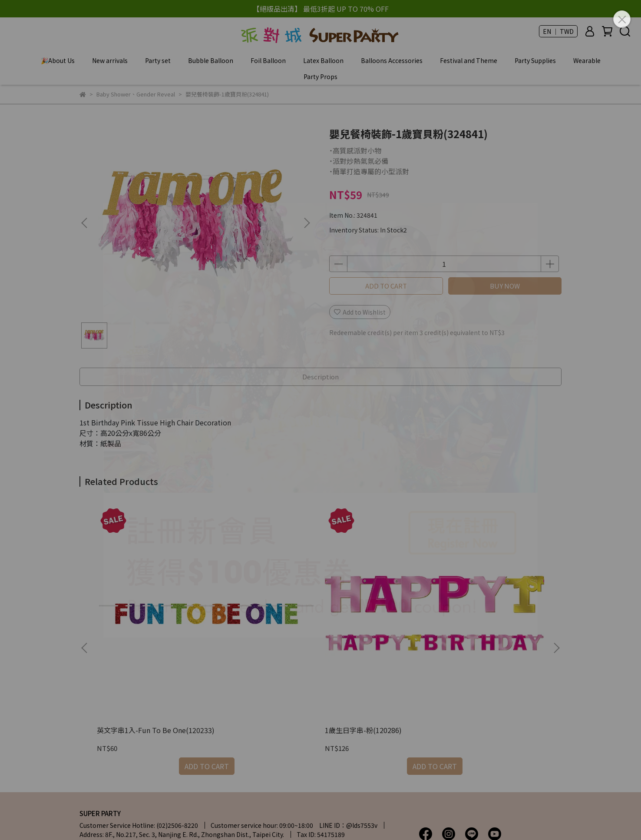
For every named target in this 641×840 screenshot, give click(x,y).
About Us (93, 742)
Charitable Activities (182, 785)
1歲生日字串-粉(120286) (253, 606)
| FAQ (200, 742)
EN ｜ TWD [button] (558, 31)
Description (320, 377)
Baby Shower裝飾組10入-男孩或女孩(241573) (496, 611)
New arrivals (110, 60)
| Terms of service (108, 753)
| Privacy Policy (299, 742)
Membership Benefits (111, 785)
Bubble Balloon (211, 60)
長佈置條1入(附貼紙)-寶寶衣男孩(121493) (379, 611)
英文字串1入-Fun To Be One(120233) (134, 611)
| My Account (242, 742)
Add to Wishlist (360, 312)
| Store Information (148, 742)
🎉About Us (58, 60)
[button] (307, 223)
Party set (158, 60)
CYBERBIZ (285, 818)
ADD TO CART (386, 286)
